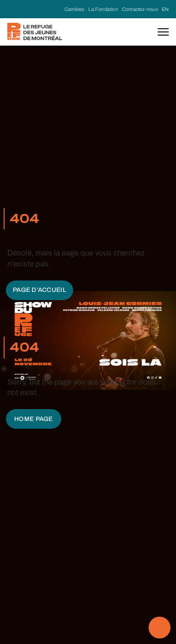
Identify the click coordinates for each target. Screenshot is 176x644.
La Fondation (103, 9)
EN (165, 9)
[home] (35, 31)
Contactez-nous (140, 9)
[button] (163, 32)
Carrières (75, 9)
